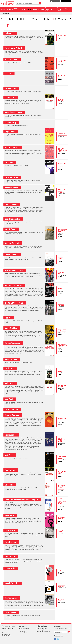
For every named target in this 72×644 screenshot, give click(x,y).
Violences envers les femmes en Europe (62, 230)
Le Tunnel (60, 289)
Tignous (8, 318)
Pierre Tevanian (11, 188)
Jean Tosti (9, 399)
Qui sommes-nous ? (59, 9)
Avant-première (17, 9)
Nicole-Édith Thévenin (14, 303)
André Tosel (10, 383)
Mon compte (55, 1)
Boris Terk (9, 163)
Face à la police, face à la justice (62, 331)
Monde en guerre (60, 258)
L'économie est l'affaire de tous (62, 134)
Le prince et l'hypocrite (61, 305)
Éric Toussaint (10, 435)
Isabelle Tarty (10, 123)
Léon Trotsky (10, 568)
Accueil (3, 9)
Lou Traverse (10, 530)
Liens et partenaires (25, 629)
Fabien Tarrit (10, 97)
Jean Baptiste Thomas (14, 271)
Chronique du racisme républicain (61, 191)
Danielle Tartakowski (14, 112)
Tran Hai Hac (10, 470)
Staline (60, 571)
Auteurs (28, 9)
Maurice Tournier (12, 415)
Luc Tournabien (11, 409)
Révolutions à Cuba (62, 273)
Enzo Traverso (10, 542)
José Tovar (9, 455)
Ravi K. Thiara (10, 229)
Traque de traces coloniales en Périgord (21, 500)
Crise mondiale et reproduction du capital (62, 345)
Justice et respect (60, 531)
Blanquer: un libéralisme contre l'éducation (61, 487)
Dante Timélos (11, 328)
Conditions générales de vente (45, 630)
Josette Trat (10, 515)
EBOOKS (42, 9)
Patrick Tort (10, 368)
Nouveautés (10, 9)
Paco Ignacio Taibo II (13, 48)
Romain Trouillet (12, 583)
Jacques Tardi (10, 89)
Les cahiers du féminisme (62, 518)
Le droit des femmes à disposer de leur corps (62, 150)
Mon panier (66, 1)
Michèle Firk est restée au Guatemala (62, 165)
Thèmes (23, 9)
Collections (35, 9)
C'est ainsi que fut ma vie (62, 600)
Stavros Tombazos (12, 343)
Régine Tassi (10, 131)
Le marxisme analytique (61, 100)
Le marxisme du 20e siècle (62, 386)
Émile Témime (10, 613)
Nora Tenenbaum (12, 148)
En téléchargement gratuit (50, 9)
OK (69, 632)
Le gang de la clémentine (61, 586)
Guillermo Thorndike (13, 286)
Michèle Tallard (11, 60)
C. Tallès (8, 74)
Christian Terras (11, 177)
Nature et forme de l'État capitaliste (62, 472)
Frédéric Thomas (12, 255)
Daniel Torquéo (11, 360)
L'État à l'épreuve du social (62, 61)
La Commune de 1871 (62, 76)
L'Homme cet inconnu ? (61, 371)
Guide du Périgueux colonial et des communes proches (62, 501)
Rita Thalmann (11, 204)
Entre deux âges (62, 36)
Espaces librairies (24, 633)
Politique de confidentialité (44, 631)
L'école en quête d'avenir (62, 457)
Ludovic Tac (10, 33)
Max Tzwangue (11, 598)
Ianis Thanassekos (12, 219)
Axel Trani (9, 485)
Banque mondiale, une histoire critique (61, 440)
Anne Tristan (10, 557)
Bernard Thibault (12, 243)
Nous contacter (68, 9)
